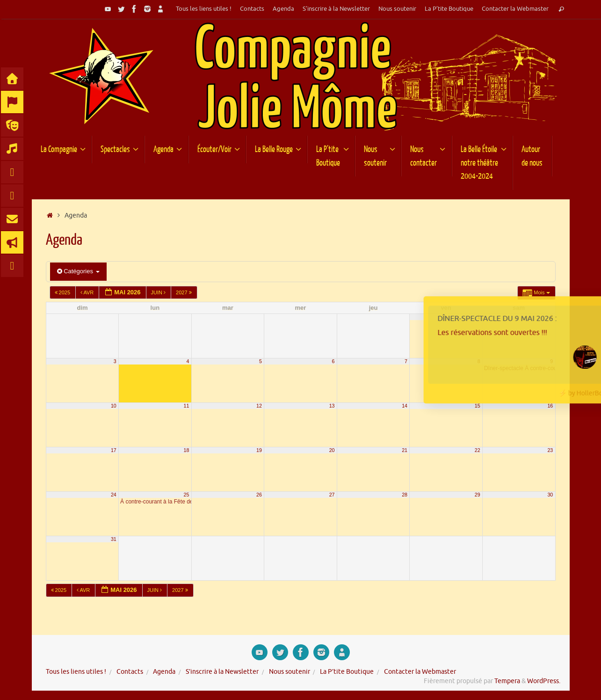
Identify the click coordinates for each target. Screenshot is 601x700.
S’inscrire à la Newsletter (336, 9)
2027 (185, 292)
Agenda (283, 9)
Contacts (252, 9)
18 (187, 450)
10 (114, 406)
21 (405, 450)
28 (405, 495)
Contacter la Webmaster (515, 9)
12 (259, 406)
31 (114, 539)
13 (332, 406)
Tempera (507, 681)
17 (114, 450)
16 (550, 406)
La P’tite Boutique (449, 9)
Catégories (78, 271)
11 (187, 406)
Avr (88, 292)
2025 (63, 292)
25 (187, 495)
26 (259, 495)
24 (114, 495)
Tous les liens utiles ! (204, 9)
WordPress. (544, 681)
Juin (159, 292)
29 (478, 495)
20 (332, 450)
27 (332, 495)
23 (550, 450)
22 (478, 450)
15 (478, 406)
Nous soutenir (397, 9)
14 (405, 406)
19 (259, 450)
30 (550, 495)
